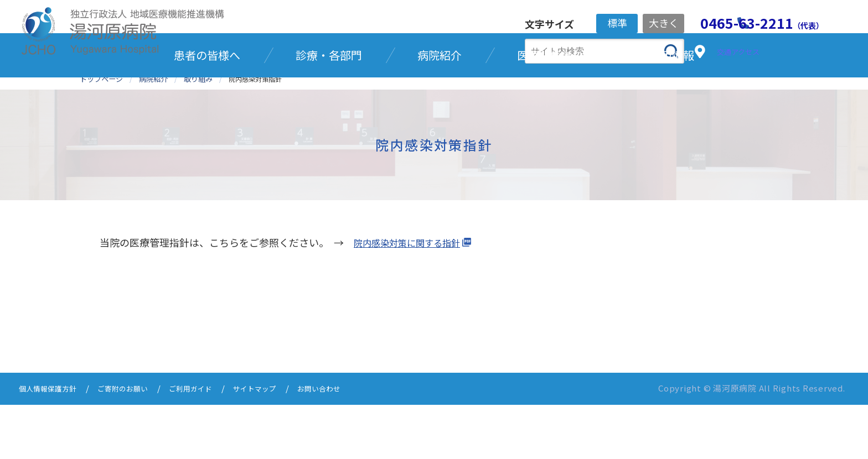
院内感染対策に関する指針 (414, 298)
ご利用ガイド (210, 444)
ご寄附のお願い (135, 444)
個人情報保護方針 (52, 444)
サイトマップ (281, 444)
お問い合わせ (352, 444)
